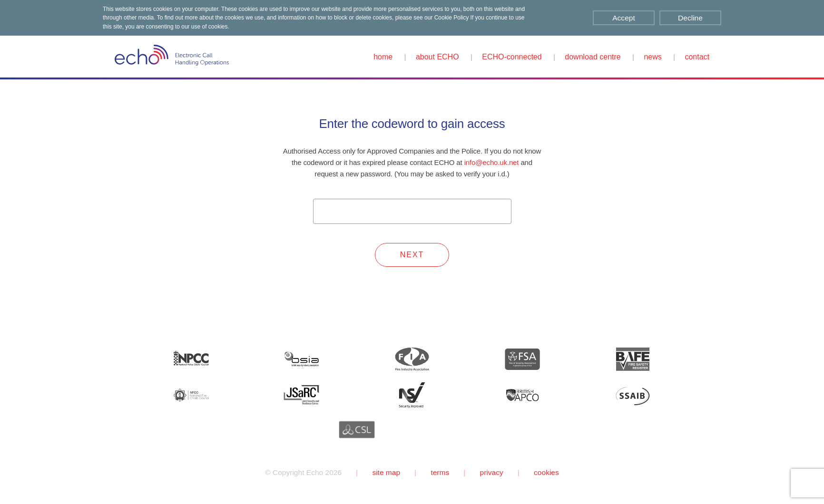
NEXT (412, 255)
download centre (593, 57)
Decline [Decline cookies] (690, 18)
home (383, 57)
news (652, 57)
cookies (546, 472)
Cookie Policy (452, 18)
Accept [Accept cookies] (623, 18)
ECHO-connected (512, 57)
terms (440, 472)
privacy (492, 472)
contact (697, 57)
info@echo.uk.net (492, 162)
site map (386, 472)
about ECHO (437, 57)
